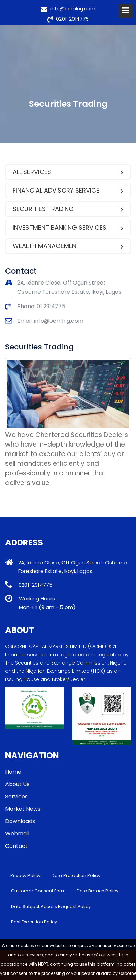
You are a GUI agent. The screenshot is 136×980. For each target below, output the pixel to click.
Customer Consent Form (38, 891)
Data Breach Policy (98, 891)
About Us (17, 784)
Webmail (17, 834)
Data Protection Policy (76, 875)
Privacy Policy (25, 875)
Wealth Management (68, 246)
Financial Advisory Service (68, 190)
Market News (23, 809)
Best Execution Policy (34, 922)
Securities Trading (68, 209)
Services (16, 797)
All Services (68, 172)
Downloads (20, 821)
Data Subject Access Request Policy (51, 906)
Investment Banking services (68, 227)
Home (13, 772)
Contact (16, 846)
